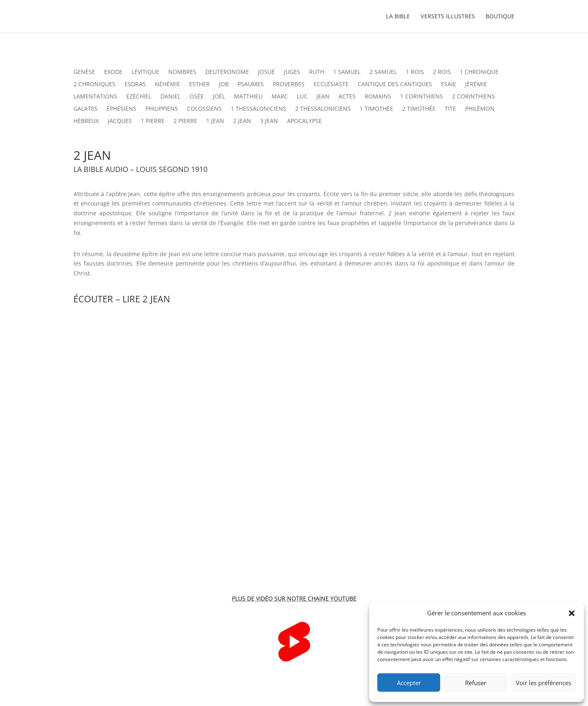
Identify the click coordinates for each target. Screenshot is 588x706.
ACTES (347, 97)
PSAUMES (251, 85)
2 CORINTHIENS (473, 97)
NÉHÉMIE (167, 85)
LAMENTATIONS (95, 97)
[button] (572, 613)
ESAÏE (449, 85)
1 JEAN (215, 121)
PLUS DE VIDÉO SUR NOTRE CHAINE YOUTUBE (294, 598)
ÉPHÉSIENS (121, 109)
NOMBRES (182, 72)
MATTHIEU (248, 97)
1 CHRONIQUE (479, 72)
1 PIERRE (153, 121)
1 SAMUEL (347, 72)
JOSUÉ (266, 72)
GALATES (86, 109)
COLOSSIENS (204, 109)
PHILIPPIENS (162, 109)
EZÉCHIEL (139, 97)
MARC (280, 97)
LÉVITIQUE (145, 72)
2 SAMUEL (383, 72)
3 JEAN (269, 121)
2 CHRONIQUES (95, 85)
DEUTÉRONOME (227, 72)
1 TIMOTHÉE (376, 109)
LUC (302, 97)
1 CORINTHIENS (422, 97)
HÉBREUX (86, 121)
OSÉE (197, 97)
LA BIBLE (398, 17)
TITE (450, 109)
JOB (224, 85)
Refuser (476, 683)
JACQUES (120, 121)
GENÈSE (84, 72)
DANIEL (170, 97)
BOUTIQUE (500, 17)
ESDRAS (135, 85)
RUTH (317, 72)
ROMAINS (378, 97)
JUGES (292, 72)
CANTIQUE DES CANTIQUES (395, 85)
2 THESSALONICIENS (323, 109)
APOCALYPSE (304, 121)
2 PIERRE (185, 121)
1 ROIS (415, 72)
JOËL (219, 97)
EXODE (113, 72)
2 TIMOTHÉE (419, 109)
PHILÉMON (480, 109)
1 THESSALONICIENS (258, 109)
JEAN (323, 97)
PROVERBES (289, 85)
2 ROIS (442, 72)
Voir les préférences (543, 683)
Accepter (409, 683)
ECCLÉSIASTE (331, 85)
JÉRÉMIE (476, 85)
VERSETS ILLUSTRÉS (448, 17)
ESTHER (199, 85)
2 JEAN (242, 121)
